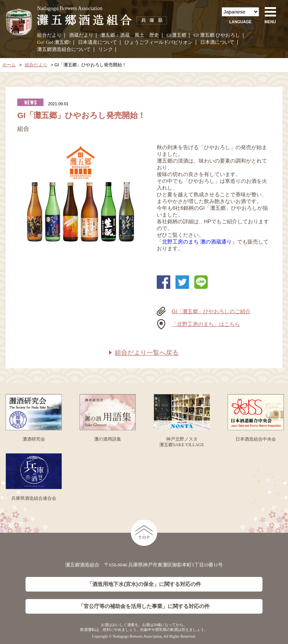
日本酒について (217, 42)
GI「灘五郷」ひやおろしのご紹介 (211, 311)
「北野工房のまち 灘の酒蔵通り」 (197, 242)
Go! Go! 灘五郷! (54, 42)
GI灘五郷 (176, 35)
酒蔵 (125, 35)
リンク (106, 49)
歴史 (154, 35)
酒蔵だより (81, 35)
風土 (139, 35)
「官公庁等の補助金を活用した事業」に (144, 606)
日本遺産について (97, 42)
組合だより (49, 35)
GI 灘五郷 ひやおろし (217, 35)
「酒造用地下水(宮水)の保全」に (144, 584)
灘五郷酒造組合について (64, 49)
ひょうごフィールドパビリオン (159, 42)
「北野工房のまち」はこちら (206, 324)
